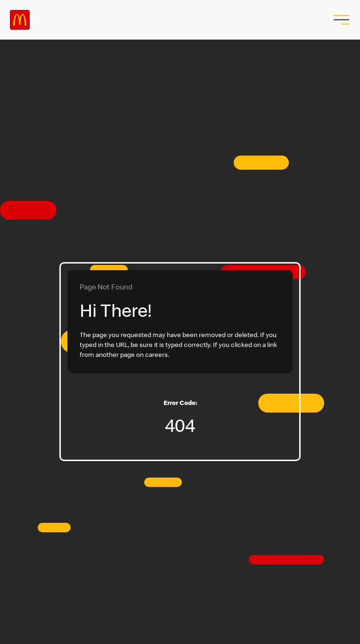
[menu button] (340, 20)
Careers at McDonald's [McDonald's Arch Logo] (20, 20)
